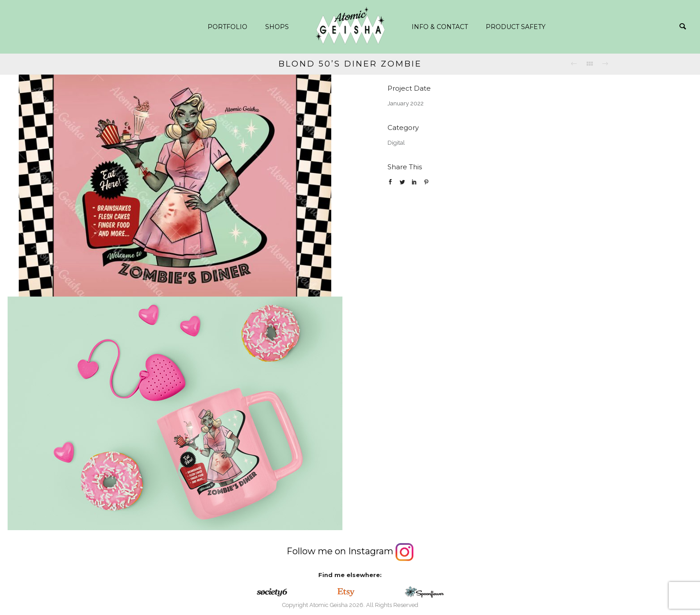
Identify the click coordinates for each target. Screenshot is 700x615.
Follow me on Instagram (350, 551)
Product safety (516, 27)
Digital (396, 143)
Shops (277, 27)
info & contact (440, 27)
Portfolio (227, 27)
